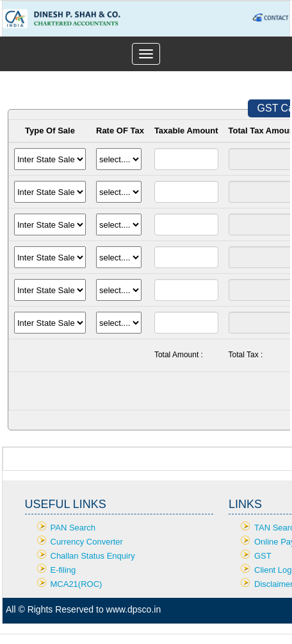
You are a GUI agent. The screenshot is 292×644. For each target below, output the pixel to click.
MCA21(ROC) (77, 584)
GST (263, 556)
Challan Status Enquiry (93, 556)
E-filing (63, 570)
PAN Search (73, 528)
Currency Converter (87, 542)
